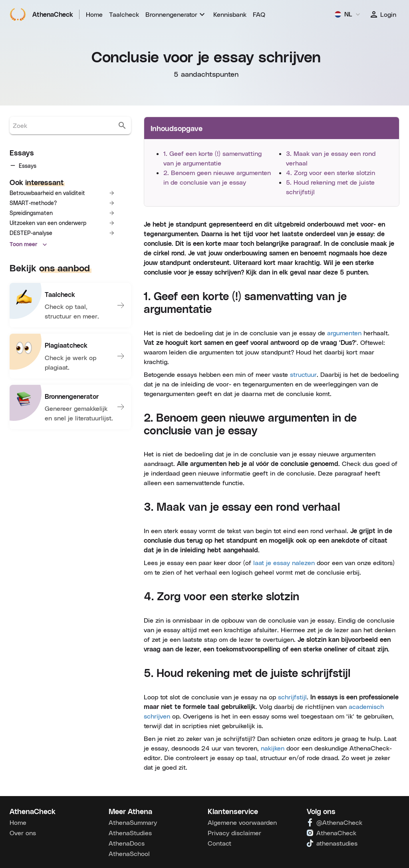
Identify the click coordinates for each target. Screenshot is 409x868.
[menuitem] (176, 14)
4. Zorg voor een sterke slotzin (331, 172)
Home (94, 14)
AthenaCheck (41, 14)
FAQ (259, 14)
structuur (303, 374)
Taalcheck (124, 14)
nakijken (273, 748)
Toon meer (28, 303)
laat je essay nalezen (284, 562)
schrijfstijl (292, 697)
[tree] (70, 195)
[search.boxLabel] (63, 125)
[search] (122, 125)
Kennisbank (230, 14)
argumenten (344, 333)
